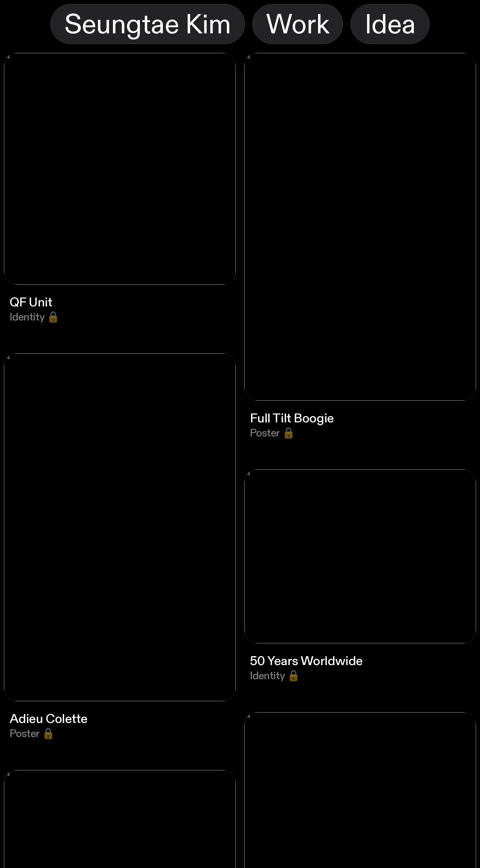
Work (298, 25)
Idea (390, 25)
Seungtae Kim (148, 25)
